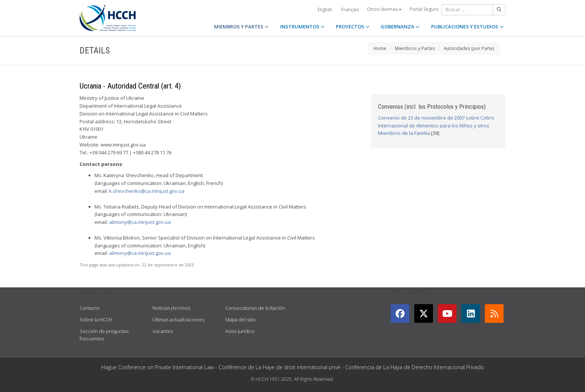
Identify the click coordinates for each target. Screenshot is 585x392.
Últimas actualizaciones (178, 320)
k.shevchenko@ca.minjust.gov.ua (147, 191)
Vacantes (163, 331)
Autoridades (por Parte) (469, 48)
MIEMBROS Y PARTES (241, 27)
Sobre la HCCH (96, 320)
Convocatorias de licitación (255, 308)
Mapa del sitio (241, 320)
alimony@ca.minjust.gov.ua (140, 222)
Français (350, 10)
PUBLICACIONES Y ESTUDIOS (467, 27)
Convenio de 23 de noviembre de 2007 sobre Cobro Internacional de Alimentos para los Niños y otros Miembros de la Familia (436, 126)
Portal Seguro (424, 9)
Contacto (90, 308)
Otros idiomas (384, 9)
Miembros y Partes (415, 48)
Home (380, 48)
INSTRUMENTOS (302, 27)
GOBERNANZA (400, 27)
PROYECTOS (353, 27)
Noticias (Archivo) (171, 308)
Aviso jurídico (240, 331)
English (325, 10)
